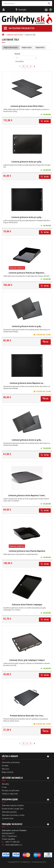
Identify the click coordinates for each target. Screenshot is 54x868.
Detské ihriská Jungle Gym (13, 809)
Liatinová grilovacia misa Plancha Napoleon (27, 551)
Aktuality (5, 784)
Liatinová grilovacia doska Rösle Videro (27, 106)
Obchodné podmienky (11, 762)
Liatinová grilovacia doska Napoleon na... (27, 383)
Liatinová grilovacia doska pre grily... (27, 162)
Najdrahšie (40, 47)
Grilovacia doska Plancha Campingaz (27, 605)
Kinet (44, 862)
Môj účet (5, 769)
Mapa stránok (8, 772)
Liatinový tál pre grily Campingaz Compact (27, 660)
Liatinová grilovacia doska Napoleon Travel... (27, 495)
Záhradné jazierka (9, 812)
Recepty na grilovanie (11, 790)
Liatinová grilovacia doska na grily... (27, 326)
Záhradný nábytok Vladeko (13, 805)
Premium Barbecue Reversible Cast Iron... (27, 716)
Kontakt (22, 10)
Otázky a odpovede (10, 794)
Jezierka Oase (8, 818)
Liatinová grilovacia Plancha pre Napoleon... (27, 273)
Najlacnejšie (27, 47)
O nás (4, 787)
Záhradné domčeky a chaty (13, 815)
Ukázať (17, 54)
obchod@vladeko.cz (14, 845)
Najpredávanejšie (11, 47)
